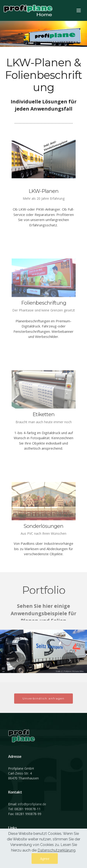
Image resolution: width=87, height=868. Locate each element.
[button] (17, 660)
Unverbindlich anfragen (43, 704)
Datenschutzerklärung (56, 850)
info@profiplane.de (32, 819)
